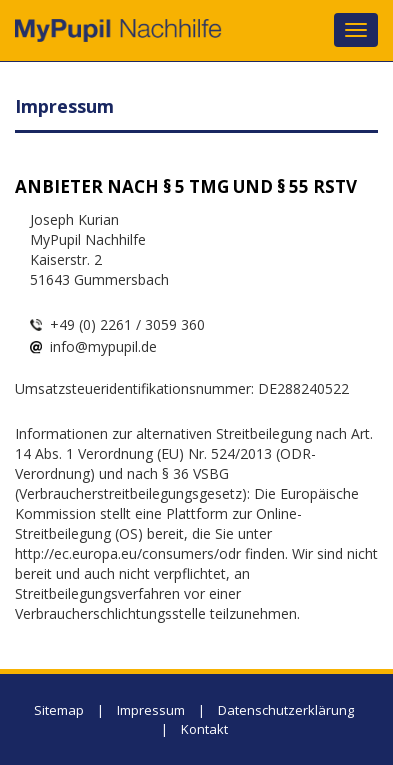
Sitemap (59, 710)
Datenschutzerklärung (286, 710)
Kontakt (204, 729)
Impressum (151, 710)
